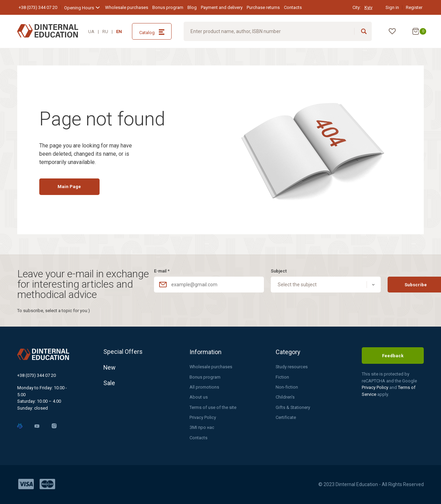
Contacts (293, 7)
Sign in (392, 7)
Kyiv (368, 7)
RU (105, 32)
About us (199, 397)
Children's (285, 397)
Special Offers (123, 352)
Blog (192, 7)
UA (91, 32)
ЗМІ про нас (202, 427)
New (110, 368)
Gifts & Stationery (293, 407)
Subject (268, 271)
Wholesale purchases (127, 7)
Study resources (292, 366)
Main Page (71, 188)
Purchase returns (263, 7)
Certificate (286, 417)
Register (414, 7)
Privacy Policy (203, 417)
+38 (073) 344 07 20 (38, 7)
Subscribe (394, 284)
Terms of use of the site (213, 407)
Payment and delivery (222, 7)
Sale (109, 384)
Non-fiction (287, 387)
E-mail (162, 271)
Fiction (282, 377)
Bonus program (168, 7)
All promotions (204, 387)
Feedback (393, 355)
